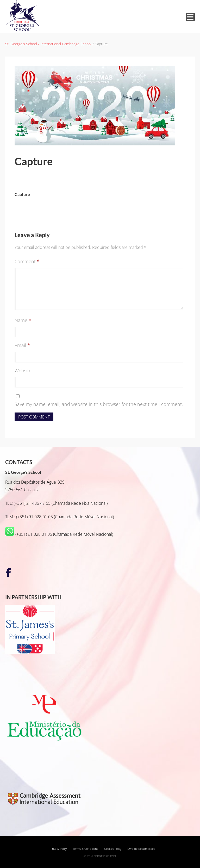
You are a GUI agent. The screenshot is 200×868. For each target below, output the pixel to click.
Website (23, 371)
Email (22, 345)
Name (23, 320)
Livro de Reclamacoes (141, 849)
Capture (22, 194)
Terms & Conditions (85, 849)
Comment (27, 261)
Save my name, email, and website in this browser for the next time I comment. (99, 404)
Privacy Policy (59, 849)
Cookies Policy (113, 849)
